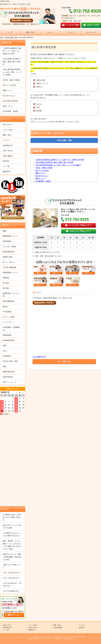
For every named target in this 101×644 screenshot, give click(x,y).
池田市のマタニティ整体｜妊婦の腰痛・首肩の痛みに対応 (12, 557)
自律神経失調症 (9, 340)
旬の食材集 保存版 (43, 181)
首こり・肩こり (9, 262)
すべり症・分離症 (9, 247)
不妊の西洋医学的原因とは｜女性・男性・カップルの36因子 (58, 165)
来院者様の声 (8, 145)
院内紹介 (6, 161)
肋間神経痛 (7, 335)
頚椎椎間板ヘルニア (10, 273)
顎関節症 (6, 278)
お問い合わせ (8, 151)
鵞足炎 (5, 307)
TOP (1, 37)
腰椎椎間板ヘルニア (10, 236)
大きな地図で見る (39, 357)
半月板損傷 (7, 312)
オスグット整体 (9, 317)
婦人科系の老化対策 (10, 101)
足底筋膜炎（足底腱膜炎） (11, 329)
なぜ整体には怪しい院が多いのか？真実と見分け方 (12, 517)
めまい (5, 351)
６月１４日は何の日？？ (12, 573)
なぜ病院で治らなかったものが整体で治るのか (12, 534)
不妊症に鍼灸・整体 (11, 37)
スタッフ (50, 32)
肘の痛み (6, 283)
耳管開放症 (7, 356)
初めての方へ (8, 125)
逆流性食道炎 (8, 377)
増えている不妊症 (42, 170)
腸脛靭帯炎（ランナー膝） (11, 295)
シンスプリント (9, 322)
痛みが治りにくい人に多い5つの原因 (12, 527)
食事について (40, 179)
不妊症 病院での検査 (44, 168)
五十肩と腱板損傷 (9, 267)
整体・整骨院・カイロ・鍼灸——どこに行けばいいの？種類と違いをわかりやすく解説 (12, 545)
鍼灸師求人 (7, 171)
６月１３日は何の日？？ (12, 578)
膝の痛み (6, 288)
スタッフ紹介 (8, 130)
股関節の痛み (8, 257)
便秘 (4, 366)
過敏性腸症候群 (9, 372)
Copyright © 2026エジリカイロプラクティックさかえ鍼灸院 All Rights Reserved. (50, 639)
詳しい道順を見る (64, 362)
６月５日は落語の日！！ (12, 591)
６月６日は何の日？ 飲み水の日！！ (12, 585)
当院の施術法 (8, 156)
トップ (10, 32)
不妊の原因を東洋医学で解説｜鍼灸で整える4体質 (54, 162)
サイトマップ (91, 32)
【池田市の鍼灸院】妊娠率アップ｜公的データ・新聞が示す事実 (60, 160)
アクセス (71, 32)
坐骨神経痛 (7, 241)
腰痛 (4, 231)
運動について (40, 173)
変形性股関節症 (9, 252)
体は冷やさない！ (42, 176)
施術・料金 (30, 32)
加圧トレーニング (9, 382)
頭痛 (4, 346)
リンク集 (6, 166)
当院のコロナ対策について (12, 566)
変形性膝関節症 (9, 301)
